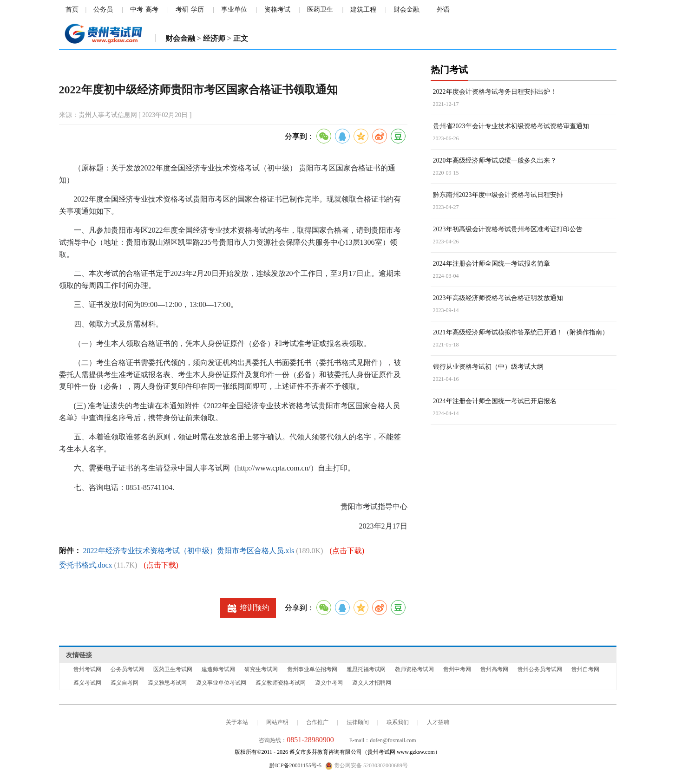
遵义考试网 (87, 683)
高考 (152, 10)
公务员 (103, 10)
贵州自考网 (585, 669)
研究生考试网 (261, 669)
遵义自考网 (125, 683)
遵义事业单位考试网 (221, 683)
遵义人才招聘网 (372, 683)
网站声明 (277, 722)
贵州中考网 (457, 669)
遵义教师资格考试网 (281, 683)
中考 (137, 10)
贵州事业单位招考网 (312, 669)
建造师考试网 (218, 669)
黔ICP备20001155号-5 (295, 765)
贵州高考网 (494, 669)
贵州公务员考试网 (540, 669)
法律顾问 (358, 722)
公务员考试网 (127, 669)
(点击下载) (347, 551)
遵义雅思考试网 (167, 683)
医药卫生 (320, 10)
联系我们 (398, 722)
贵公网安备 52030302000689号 (367, 766)
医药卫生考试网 (173, 669)
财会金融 (406, 10)
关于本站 (237, 722)
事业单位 (234, 10)
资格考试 (277, 10)
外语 (443, 10)
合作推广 (317, 722)
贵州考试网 (87, 669)
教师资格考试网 (414, 669)
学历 (197, 10)
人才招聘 (438, 722)
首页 (72, 10)
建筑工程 (363, 10)
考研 (182, 10)
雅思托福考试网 (366, 669)
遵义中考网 (329, 683)
